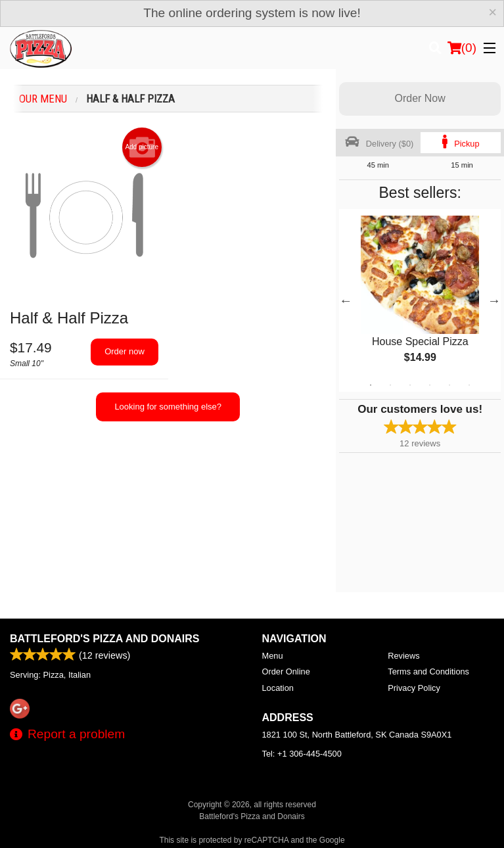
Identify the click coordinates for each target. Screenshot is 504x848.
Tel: (302, 754)
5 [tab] (449, 385)
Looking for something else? (168, 407)
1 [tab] (371, 385)
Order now (125, 351)
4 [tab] (430, 385)
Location (278, 688)
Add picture (142, 147)
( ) (462, 48)
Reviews (403, 656)
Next (494, 300)
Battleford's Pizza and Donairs (105, 639)
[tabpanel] (420, 300)
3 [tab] (410, 385)
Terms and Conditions (428, 671)
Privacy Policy (414, 688)
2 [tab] (390, 385)
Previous (346, 300)
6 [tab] (469, 385)
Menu (273, 656)
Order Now (420, 98)
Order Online (286, 671)
